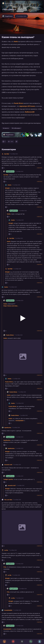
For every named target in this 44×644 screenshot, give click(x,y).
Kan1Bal (7, 154)
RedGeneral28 (30, 112)
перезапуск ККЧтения (27, 106)
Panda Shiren (19, 103)
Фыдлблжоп (10, 171)
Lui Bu (6, 550)
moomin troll (8, 465)
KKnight (7, 188)
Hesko (16, 41)
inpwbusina (8, 428)
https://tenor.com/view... (11, 306)
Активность (6, 128)
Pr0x (5, 567)
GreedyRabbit (20, 421)
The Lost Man (8, 500)
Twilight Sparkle (8, 479)
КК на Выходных (16, 128)
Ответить (40, 168)
